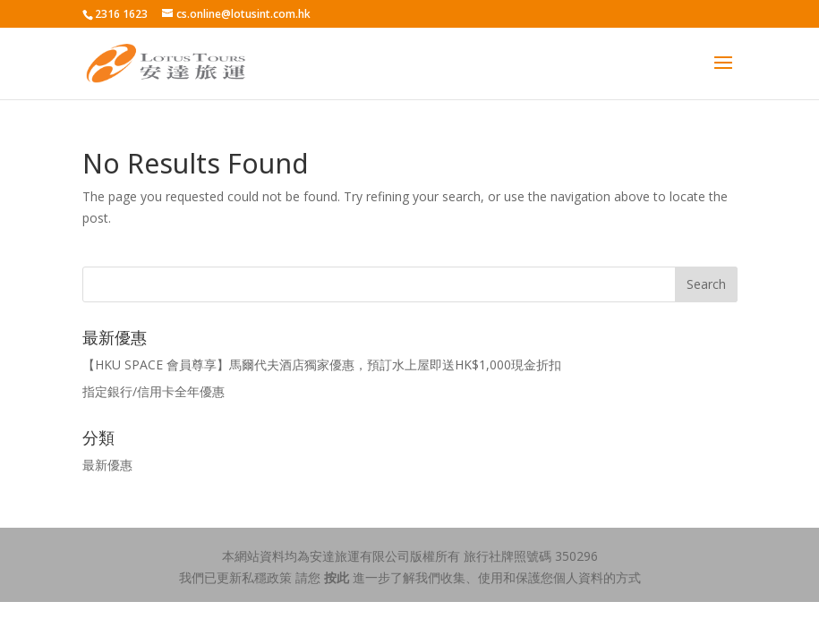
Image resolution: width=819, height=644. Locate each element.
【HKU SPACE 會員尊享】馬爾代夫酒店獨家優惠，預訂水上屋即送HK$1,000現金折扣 (322, 364)
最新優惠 (107, 465)
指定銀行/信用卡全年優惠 (154, 391)
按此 (337, 577)
